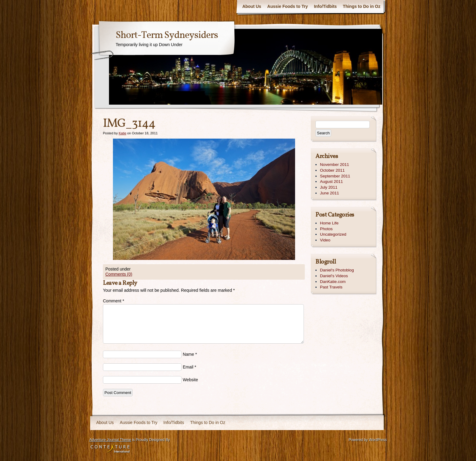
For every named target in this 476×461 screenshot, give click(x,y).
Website (190, 380)
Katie (122, 133)
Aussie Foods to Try (287, 6)
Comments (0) (119, 274)
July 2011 (329, 187)
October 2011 (332, 170)
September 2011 (335, 176)
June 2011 (330, 193)
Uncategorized (333, 234)
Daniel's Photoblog (337, 270)
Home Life (329, 223)
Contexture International (110, 449)
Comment (114, 301)
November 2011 (335, 165)
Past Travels (331, 287)
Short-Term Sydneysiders (167, 35)
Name (188, 354)
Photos (326, 229)
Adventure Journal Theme (110, 440)
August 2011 (331, 182)
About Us (252, 6)
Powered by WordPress (368, 440)
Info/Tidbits (325, 6)
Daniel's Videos (334, 276)
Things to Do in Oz (362, 6)
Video (325, 240)
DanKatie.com (333, 282)
